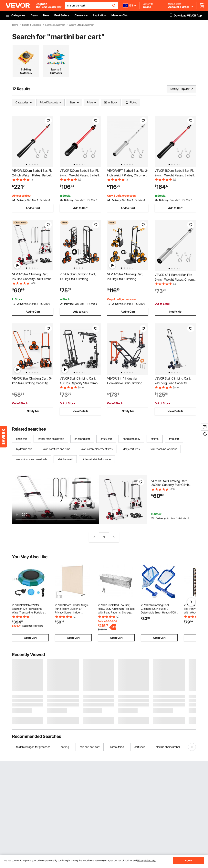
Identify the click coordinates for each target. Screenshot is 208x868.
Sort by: (174, 89)
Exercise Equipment (55, 25)
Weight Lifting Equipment (82, 25)
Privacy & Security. (146, 860)
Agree (188, 860)
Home (15, 25)
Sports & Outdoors (32, 25)
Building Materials (26, 71)
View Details (80, 411)
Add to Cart (33, 208)
